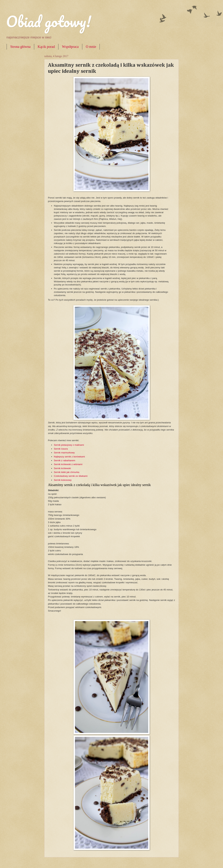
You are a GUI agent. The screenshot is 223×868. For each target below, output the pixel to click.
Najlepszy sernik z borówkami (69, 457)
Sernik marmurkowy (65, 453)
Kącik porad (46, 47)
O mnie (91, 47)
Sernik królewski (62, 468)
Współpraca (70, 47)
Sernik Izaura (61, 449)
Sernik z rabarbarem (65, 460)
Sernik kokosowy (63, 480)
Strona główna (20, 47)
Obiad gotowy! (49, 21)
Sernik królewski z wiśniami (68, 464)
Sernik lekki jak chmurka (67, 472)
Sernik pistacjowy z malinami (69, 445)
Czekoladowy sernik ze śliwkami (71, 476)
